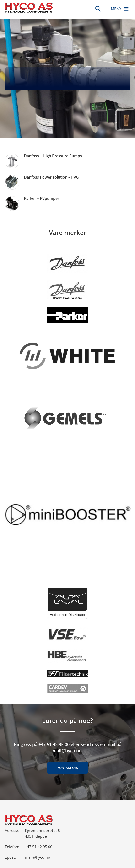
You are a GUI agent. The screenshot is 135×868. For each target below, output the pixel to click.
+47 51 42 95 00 (39, 847)
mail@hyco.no (38, 857)
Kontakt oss (68, 768)
